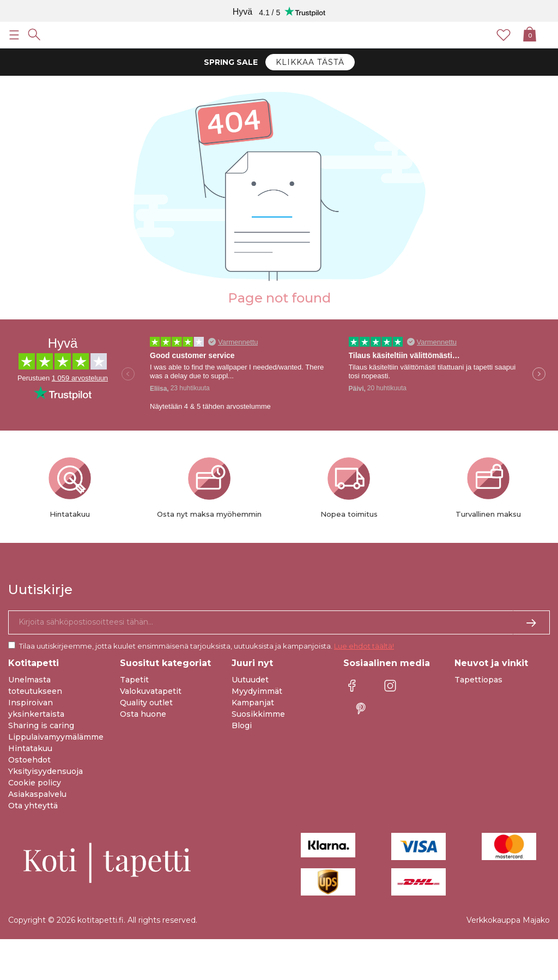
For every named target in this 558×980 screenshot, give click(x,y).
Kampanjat (253, 703)
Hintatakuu (30, 748)
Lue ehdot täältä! (364, 646)
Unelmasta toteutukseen (35, 685)
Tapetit (134, 680)
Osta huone (143, 714)
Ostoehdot (29, 760)
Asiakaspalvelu (37, 794)
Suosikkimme (258, 714)
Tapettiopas (478, 680)
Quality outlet (146, 703)
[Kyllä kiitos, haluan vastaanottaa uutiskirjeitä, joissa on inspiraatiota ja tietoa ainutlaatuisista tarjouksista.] (279, 622)
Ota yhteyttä (33, 806)
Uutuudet (250, 680)
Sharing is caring (41, 725)
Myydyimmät (257, 691)
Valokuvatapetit (151, 691)
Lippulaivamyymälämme (56, 737)
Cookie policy (35, 783)
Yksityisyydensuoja (46, 771)
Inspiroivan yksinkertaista (36, 708)
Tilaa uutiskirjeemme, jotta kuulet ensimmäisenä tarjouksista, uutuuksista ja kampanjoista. (207, 646)
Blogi (242, 725)
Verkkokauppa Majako (508, 920)
